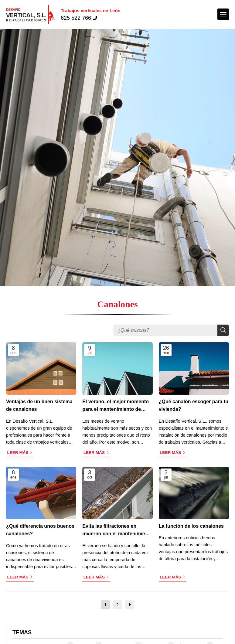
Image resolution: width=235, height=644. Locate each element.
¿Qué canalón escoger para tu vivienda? (194, 405)
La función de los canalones (191, 526)
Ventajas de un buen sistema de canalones (39, 405)
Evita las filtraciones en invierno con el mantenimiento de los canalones (117, 531)
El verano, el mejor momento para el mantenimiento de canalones (116, 406)
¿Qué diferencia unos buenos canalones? (40, 530)
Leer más (18, 453)
